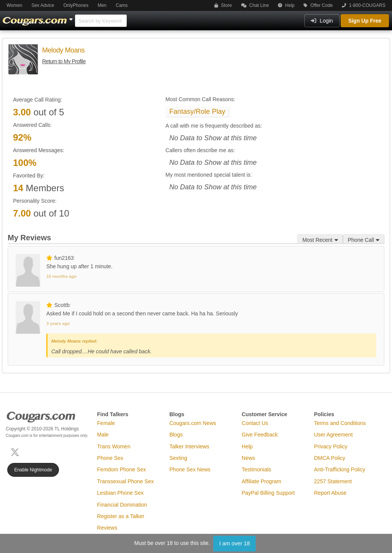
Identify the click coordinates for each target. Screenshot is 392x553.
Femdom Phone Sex (122, 469)
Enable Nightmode (33, 470)
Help (286, 5)
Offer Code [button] (318, 5)
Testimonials (256, 469)
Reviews (107, 528)
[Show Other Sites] (72, 17)
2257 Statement (333, 481)
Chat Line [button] (255, 5)
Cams (122, 5)
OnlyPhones (76, 5)
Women (14, 5)
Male (103, 435)
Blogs (176, 435)
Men (102, 5)
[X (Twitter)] (16, 452)
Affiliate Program (261, 481)
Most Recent (320, 240)
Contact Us (255, 423)
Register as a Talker (121, 516)
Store (223, 5)
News (248, 458)
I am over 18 (235, 543)
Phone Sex (110, 458)
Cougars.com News (193, 423)
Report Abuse (330, 493)
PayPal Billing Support (268, 493)
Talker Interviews (189, 446)
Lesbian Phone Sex (120, 493)
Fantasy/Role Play (197, 112)
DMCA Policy (330, 458)
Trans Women (114, 446)
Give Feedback (260, 435)
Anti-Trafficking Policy (340, 469)
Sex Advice (43, 5)
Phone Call (364, 240)
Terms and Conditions (340, 423)
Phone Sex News (190, 469)
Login (322, 21)
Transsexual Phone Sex (126, 481)
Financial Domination (122, 505)
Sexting (178, 458)
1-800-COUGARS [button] (364, 5)
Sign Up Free (365, 21)
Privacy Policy (331, 446)
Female (106, 423)
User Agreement (333, 435)
